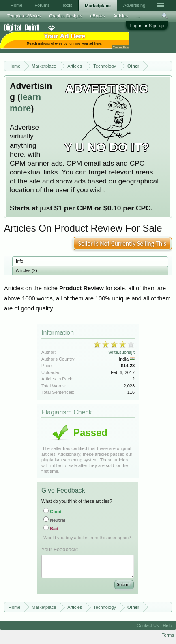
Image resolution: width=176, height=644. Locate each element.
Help (167, 625)
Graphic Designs (65, 16)
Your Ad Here (121, 47)
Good (53, 512)
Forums (42, 5)
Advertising (134, 5)
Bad (51, 529)
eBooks (98, 16)
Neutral (54, 520)
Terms (168, 635)
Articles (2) (27, 270)
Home (16, 5)
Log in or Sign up (147, 26)
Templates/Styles (24, 16)
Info (19, 261)
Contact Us (148, 625)
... (138, 16)
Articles (120, 16)
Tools (67, 5)
